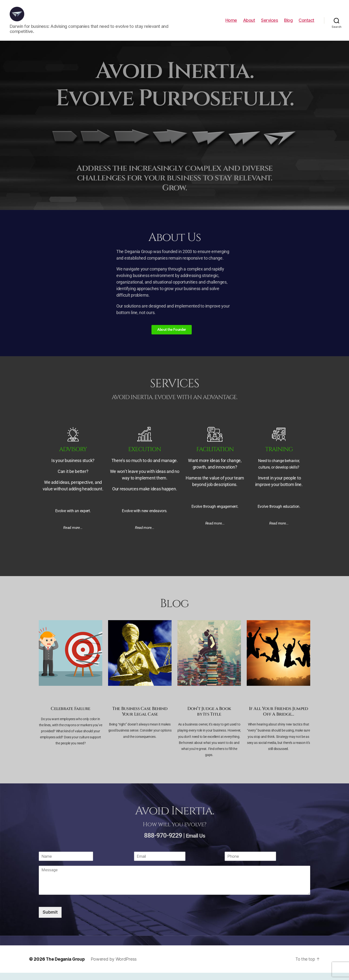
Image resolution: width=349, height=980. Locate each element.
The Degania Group (66, 966)
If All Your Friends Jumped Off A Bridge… (279, 719)
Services (270, 24)
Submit (50, 919)
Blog (288, 24)
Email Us (195, 843)
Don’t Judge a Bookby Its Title (209, 719)
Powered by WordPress (116, 966)
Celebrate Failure (70, 716)
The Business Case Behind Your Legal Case (140, 719)
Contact (306, 24)
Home (231, 24)
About (249, 24)
